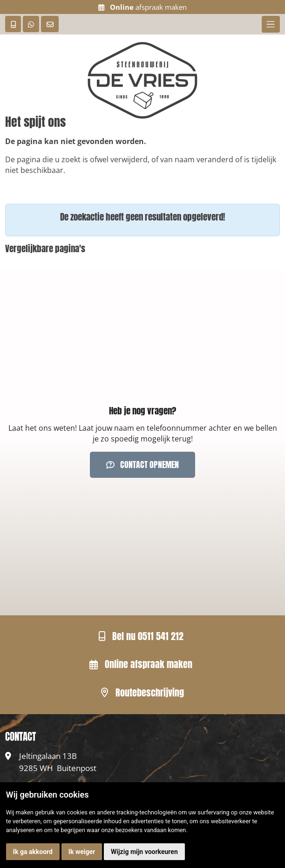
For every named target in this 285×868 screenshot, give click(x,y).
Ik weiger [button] (82, 852)
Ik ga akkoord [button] (33, 852)
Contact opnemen (142, 465)
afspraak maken (142, 7)
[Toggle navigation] (271, 24)
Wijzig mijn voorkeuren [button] (144, 852)
